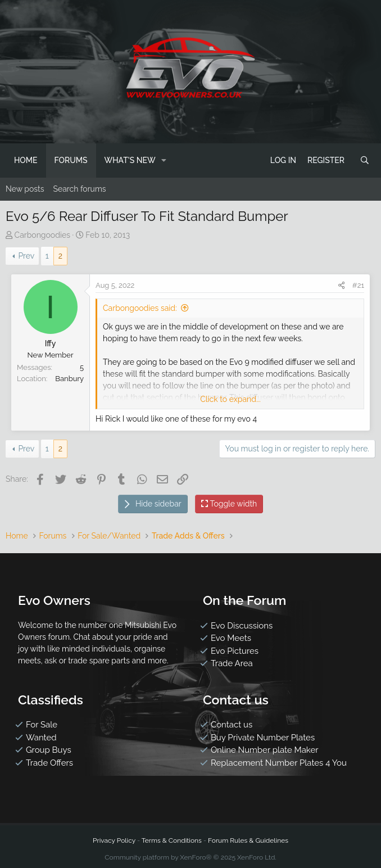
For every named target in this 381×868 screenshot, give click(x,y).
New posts (25, 189)
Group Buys (49, 750)
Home (26, 160)
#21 (358, 285)
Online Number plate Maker (265, 750)
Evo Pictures (235, 651)
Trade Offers (49, 763)
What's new (130, 160)
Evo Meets (231, 638)
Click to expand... (230, 399)
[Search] (365, 161)
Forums (71, 160)
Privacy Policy (114, 840)
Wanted (41, 738)
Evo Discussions (242, 626)
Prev (26, 256)
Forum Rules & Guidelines (248, 840)
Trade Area (232, 663)
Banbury (69, 379)
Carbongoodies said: (140, 308)
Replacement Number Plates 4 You (279, 763)
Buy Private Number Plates (263, 738)
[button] (164, 161)
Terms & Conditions (172, 840)
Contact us (232, 725)
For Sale (42, 725)
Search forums (79, 189)
